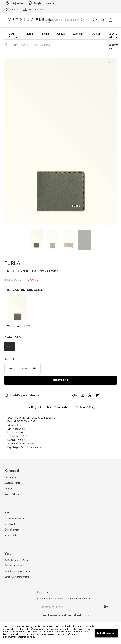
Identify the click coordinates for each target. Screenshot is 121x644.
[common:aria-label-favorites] (95, 20)
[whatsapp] (90, 395)
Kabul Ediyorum (106, 633)
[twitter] (97, 395)
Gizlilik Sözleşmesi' (52, 615)
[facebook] (82, 395)
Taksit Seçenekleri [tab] (58, 407)
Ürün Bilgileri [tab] (33, 407)
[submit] (106, 607)
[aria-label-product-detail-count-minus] (11, 369)
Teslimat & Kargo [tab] (86, 407)
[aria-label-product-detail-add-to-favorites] (111, 62)
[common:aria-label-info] (103, 20)
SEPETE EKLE (60, 380)
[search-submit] (82, 20)
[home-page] (7, 45)
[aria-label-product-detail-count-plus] (34, 369)
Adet (25, 368)
